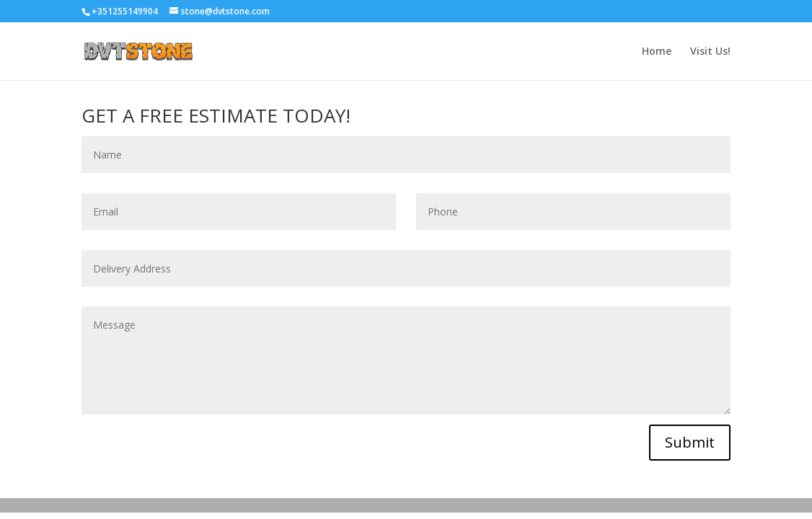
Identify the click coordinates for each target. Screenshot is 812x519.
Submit (690, 442)
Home (657, 52)
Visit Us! (710, 52)
